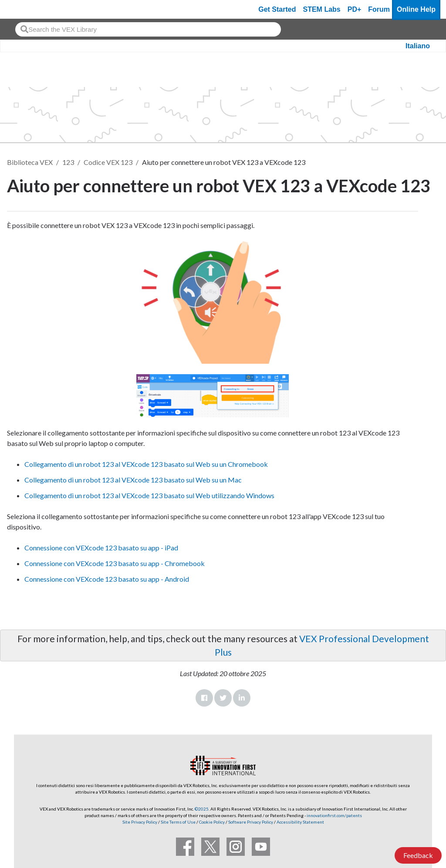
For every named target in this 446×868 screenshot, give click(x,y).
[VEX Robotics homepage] (24, 9)
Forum (379, 9)
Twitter (223, 698)
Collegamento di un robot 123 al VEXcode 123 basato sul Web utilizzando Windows (149, 495)
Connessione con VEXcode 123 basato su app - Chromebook (115, 563)
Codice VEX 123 (108, 162)
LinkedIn (242, 698)
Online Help (416, 9)
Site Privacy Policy (140, 822)
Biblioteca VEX (30, 162)
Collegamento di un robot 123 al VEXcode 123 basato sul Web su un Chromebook (146, 464)
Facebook (204, 698)
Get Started (277, 9)
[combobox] (148, 29)
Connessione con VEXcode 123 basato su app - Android (107, 579)
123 (68, 162)
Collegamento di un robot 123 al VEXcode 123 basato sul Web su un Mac (133, 480)
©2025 (202, 809)
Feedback (418, 855)
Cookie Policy (212, 822)
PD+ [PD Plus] (355, 9)
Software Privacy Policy (251, 822)
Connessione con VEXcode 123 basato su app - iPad (101, 548)
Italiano (418, 46)
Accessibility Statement (300, 822)
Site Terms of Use (178, 822)
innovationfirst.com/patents (334, 815)
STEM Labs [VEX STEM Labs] (322, 9)
